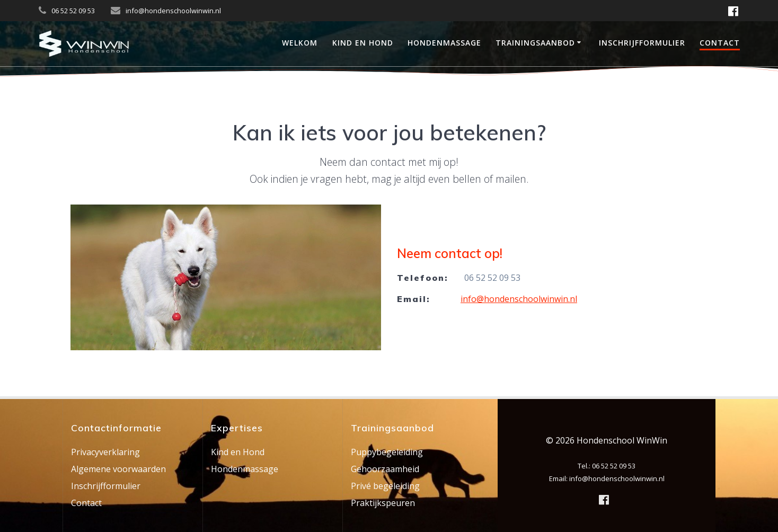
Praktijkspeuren (383, 503)
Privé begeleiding (385, 486)
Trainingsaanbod (535, 43)
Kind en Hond (363, 43)
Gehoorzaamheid (385, 469)
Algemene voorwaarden (118, 469)
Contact (720, 43)
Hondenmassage (444, 43)
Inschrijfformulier (642, 43)
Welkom (300, 43)
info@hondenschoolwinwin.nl (519, 299)
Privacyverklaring (105, 452)
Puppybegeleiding (387, 452)
